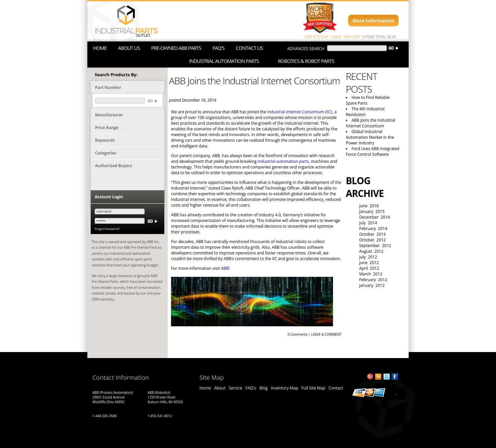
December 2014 (375, 217)
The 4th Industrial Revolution (365, 112)
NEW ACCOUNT (317, 37)
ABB (225, 268)
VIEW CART (352, 37)
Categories (106, 153)
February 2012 (373, 280)
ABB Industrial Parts (123, 21)
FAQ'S (218, 48)
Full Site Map (313, 388)
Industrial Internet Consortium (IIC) (300, 112)
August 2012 (371, 251)
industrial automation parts (283, 161)
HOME (100, 48)
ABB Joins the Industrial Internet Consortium (370, 123)
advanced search (306, 49)
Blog (264, 388)
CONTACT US (249, 48)
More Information (373, 21)
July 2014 (368, 223)
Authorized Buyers (114, 166)
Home (205, 388)
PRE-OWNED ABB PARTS (176, 48)
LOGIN (336, 37)
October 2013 (372, 234)
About (220, 388)
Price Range (107, 128)
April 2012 (369, 268)
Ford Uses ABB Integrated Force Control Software (373, 151)
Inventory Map (284, 388)
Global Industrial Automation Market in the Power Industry (370, 137)
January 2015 (372, 211)
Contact (336, 388)
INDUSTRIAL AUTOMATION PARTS (224, 61)
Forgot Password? (107, 229)
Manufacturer (109, 115)
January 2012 (372, 285)
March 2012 (371, 274)
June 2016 (369, 206)
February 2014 (373, 229)
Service (236, 388)
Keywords (105, 140)
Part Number (108, 87)
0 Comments (297, 334)
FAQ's (251, 388)
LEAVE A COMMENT (326, 334)
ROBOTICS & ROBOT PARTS (306, 61)
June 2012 (369, 263)
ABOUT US (129, 48)
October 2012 (372, 240)
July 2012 (368, 257)
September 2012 (375, 246)
